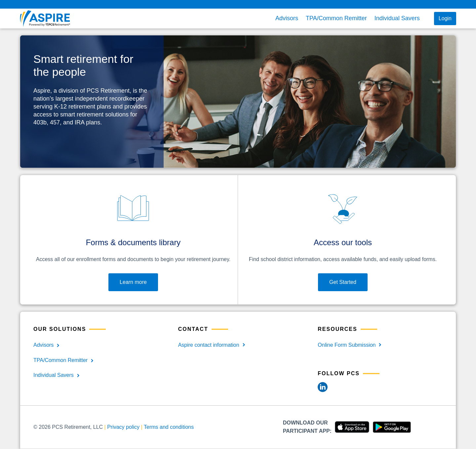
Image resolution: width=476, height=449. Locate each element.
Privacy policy (123, 427)
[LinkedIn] (323, 387)
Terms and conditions (169, 427)
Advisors (287, 18)
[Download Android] (390, 427)
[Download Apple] (350, 427)
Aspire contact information (209, 345)
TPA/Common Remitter (336, 18)
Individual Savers (397, 18)
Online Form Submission (347, 345)
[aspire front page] (52, 19)
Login (445, 18)
